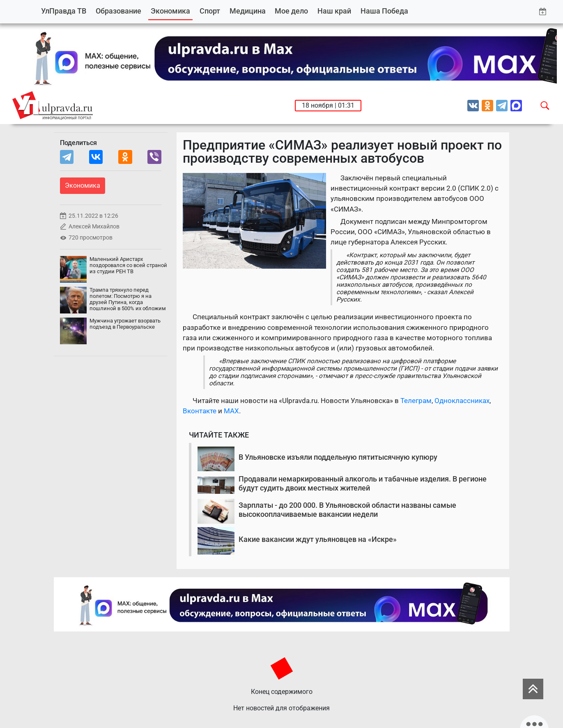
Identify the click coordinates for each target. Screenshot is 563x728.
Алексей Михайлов (94, 227)
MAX (231, 411)
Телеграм (416, 401)
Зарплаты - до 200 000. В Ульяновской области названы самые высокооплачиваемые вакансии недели (347, 510)
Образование (118, 11)
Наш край (334, 11)
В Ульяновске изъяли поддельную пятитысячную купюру (338, 457)
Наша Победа (384, 11)
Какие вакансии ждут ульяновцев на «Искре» (318, 539)
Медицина (248, 11)
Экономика (170, 11)
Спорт (210, 11)
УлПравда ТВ (64, 11)
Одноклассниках (462, 401)
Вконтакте (200, 411)
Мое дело (291, 11)
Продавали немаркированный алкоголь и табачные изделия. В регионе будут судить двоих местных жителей (363, 483)
